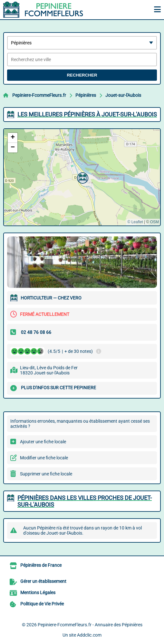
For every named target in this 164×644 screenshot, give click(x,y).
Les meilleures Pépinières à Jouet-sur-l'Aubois (87, 114)
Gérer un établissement (43, 581)
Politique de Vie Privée (42, 604)
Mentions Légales (38, 593)
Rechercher (82, 75)
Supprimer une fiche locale (46, 474)
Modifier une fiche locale (44, 458)
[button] (82, 177)
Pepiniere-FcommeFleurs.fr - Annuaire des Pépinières (90, 625)
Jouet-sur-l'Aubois (123, 95)
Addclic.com (89, 635)
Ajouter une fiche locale (43, 442)
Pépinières (86, 95)
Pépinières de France (41, 565)
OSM (154, 222)
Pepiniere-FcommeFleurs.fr (39, 95)
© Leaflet (135, 222)
